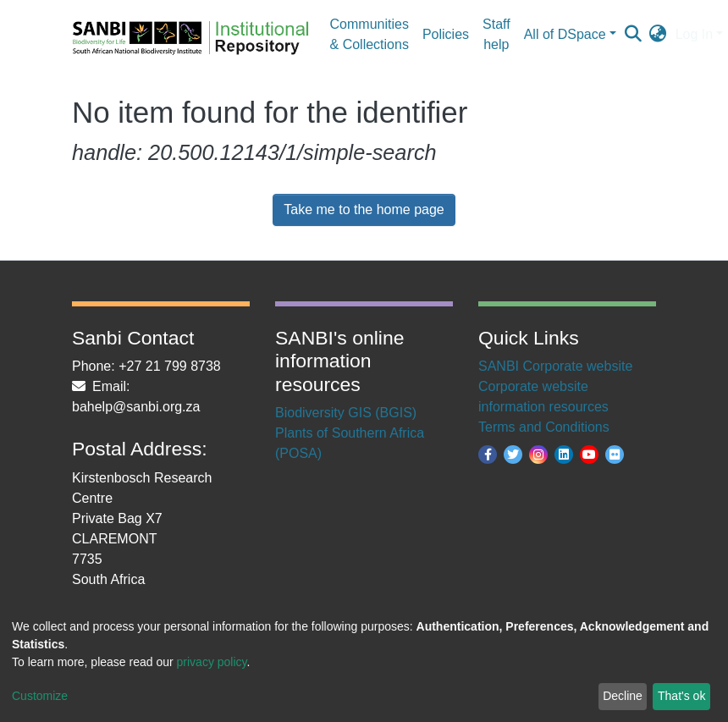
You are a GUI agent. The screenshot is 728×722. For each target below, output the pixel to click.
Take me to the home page (364, 209)
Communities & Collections (370, 34)
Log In (694, 34)
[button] (658, 35)
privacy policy (212, 662)
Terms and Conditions (544, 427)
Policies (446, 34)
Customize (40, 696)
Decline (623, 696)
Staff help (496, 34)
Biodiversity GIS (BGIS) (346, 413)
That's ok (681, 696)
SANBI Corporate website (555, 366)
